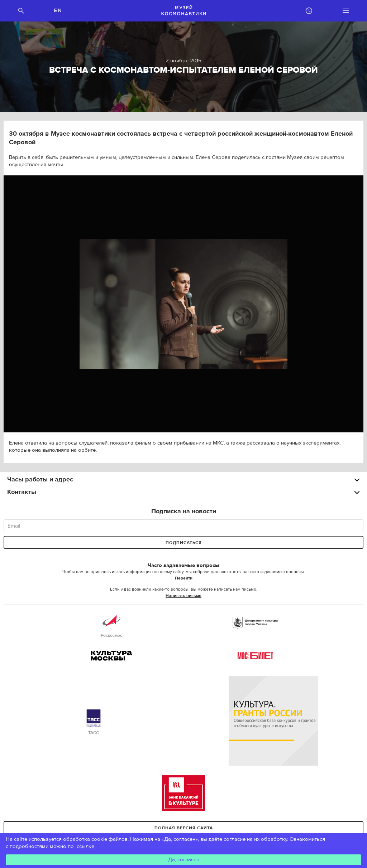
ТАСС (94, 722)
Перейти (184, 578)
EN (58, 11)
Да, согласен (184, 860)
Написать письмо (183, 596)
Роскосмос (111, 625)
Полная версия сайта (184, 828)
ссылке (85, 846)
